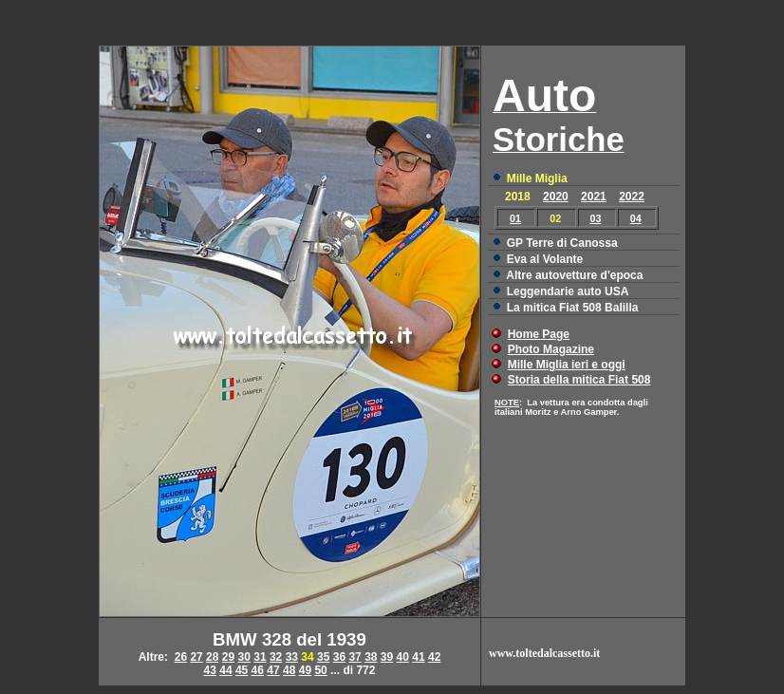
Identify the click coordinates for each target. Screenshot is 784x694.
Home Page (539, 334)
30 (244, 657)
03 (596, 218)
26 (181, 657)
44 (225, 670)
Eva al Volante (545, 259)
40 (403, 657)
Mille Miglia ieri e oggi (567, 365)
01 (515, 218)
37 (355, 657)
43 (210, 670)
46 (258, 670)
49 (305, 670)
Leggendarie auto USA (568, 291)
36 (339, 657)
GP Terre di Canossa (562, 243)
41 (418, 657)
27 (196, 657)
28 (212, 657)
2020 (556, 197)
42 (434, 657)
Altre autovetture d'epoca (574, 275)
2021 (594, 197)
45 (242, 670)
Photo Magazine (551, 349)
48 (289, 670)
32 (276, 657)
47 (273, 670)
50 (320, 670)
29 (228, 657)
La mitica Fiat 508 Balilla (573, 308)
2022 (632, 197)
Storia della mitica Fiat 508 (579, 380)
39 (387, 657)
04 (636, 218)
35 (323, 657)
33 (292, 657)
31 (260, 657)
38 (371, 657)
